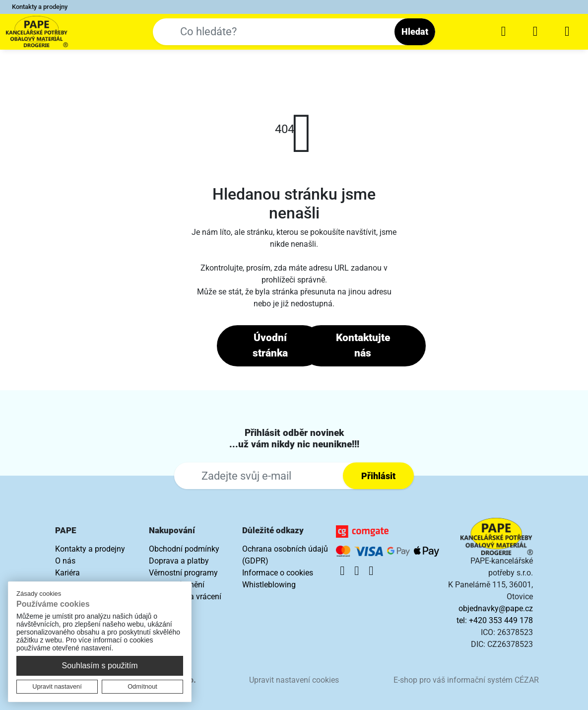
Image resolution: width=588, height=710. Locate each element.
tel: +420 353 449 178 (495, 620)
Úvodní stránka (270, 346)
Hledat (415, 32)
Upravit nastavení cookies (294, 680)
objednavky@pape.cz (496, 608)
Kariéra (67, 573)
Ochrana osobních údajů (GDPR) (285, 555)
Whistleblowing (269, 585)
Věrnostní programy (183, 573)
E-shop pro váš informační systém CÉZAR (466, 680)
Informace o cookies (278, 573)
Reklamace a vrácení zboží (185, 603)
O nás (65, 561)
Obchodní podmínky (184, 549)
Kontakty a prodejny (40, 7)
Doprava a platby (179, 561)
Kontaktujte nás (363, 346)
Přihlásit (378, 476)
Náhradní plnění (177, 585)
